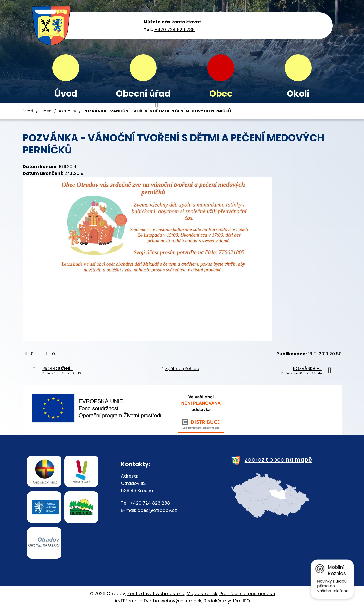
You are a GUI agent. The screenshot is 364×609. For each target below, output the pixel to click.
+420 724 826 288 (174, 30)
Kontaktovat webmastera (156, 593)
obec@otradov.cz (157, 510)
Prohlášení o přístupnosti (247, 593)
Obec (221, 94)
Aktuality (67, 111)
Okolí (298, 94)
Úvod (66, 94)
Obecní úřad (143, 94)
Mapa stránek (202, 593)
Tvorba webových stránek (172, 601)
